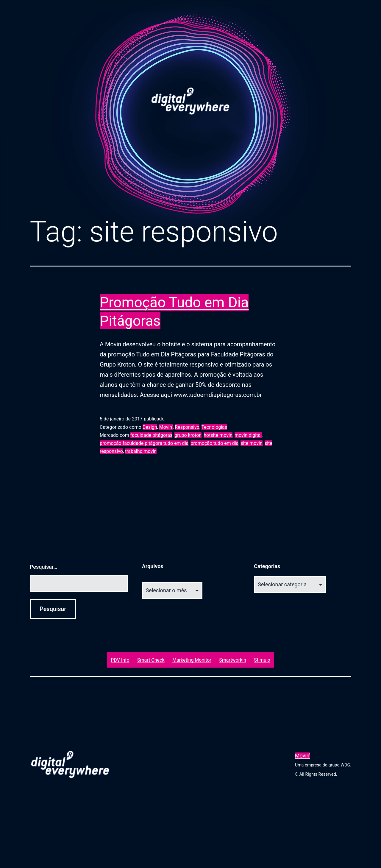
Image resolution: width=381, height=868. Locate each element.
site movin (251, 443)
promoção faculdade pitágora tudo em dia (144, 443)
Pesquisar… (43, 567)
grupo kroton (188, 435)
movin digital (248, 435)
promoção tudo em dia (214, 443)
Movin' (166, 427)
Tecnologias (214, 427)
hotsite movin (218, 435)
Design (150, 427)
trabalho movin (141, 451)
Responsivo (187, 427)
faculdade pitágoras (152, 435)
